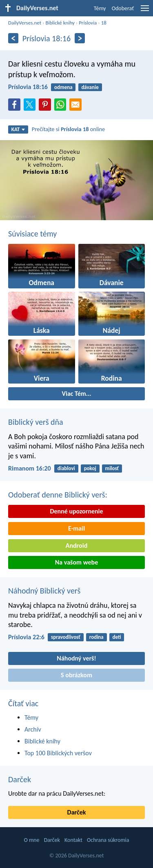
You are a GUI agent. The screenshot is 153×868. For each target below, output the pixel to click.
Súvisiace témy (32, 234)
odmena (63, 87)
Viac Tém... (76, 394)
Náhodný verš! (76, 658)
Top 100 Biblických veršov (58, 753)
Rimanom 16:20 (30, 468)
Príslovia (88, 23)
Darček (20, 779)
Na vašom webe (76, 562)
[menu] (145, 11)
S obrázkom (76, 675)
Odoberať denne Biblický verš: (58, 495)
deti (117, 637)
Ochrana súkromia (108, 840)
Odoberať (123, 8)
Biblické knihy (60, 23)
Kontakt (73, 840)
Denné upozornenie (76, 511)
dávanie (90, 87)
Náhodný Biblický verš (44, 591)
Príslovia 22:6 (26, 637)
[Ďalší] (80, 38)
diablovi (66, 468)
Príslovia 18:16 (28, 87)
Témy (100, 8)
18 (104, 23)
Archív (33, 729)
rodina (96, 637)
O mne (31, 840)
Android (76, 546)
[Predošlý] (13, 38)
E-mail (76, 528)
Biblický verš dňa (36, 422)
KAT (18, 129)
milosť (112, 468)
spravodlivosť (66, 637)
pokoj (90, 468)
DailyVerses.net (25, 23)
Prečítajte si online (68, 129)
